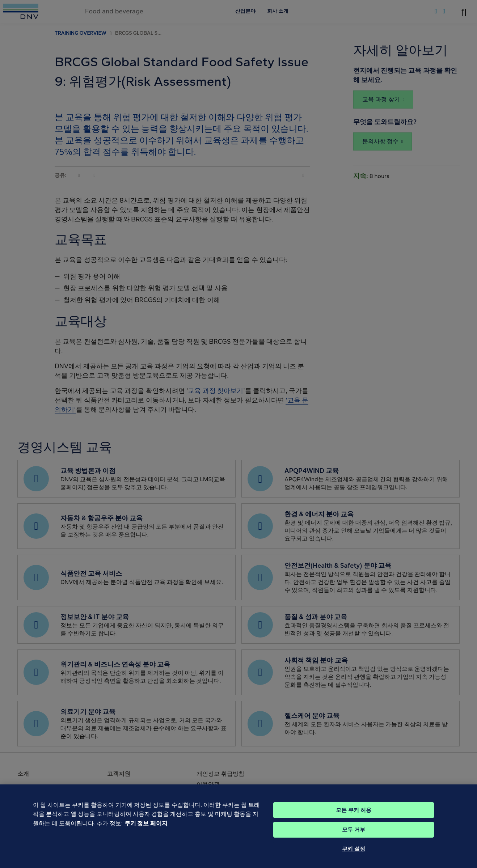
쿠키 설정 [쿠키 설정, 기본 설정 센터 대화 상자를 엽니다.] (354, 860)
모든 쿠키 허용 (354, 821)
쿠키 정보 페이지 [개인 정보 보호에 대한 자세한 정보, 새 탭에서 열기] (146, 835)
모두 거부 (354, 841)
